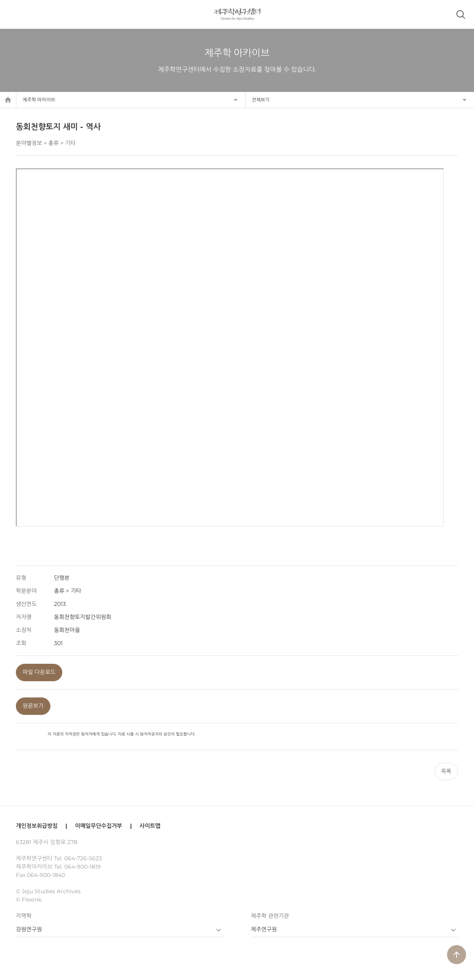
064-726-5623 (83, 858)
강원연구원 (29, 929)
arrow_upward (457, 955)
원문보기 (33, 706)
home (8, 100)
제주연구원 (264, 929)
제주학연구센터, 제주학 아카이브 (237, 14)
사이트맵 (150, 826)
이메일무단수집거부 (98, 826)
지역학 (24, 916)
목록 (446, 771)
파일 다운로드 (39, 672)
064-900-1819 (83, 867)
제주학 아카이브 (39, 100)
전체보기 (261, 100)
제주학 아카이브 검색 (461, 14)
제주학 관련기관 (270, 916)
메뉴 (13, 14)
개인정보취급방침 (37, 826)
